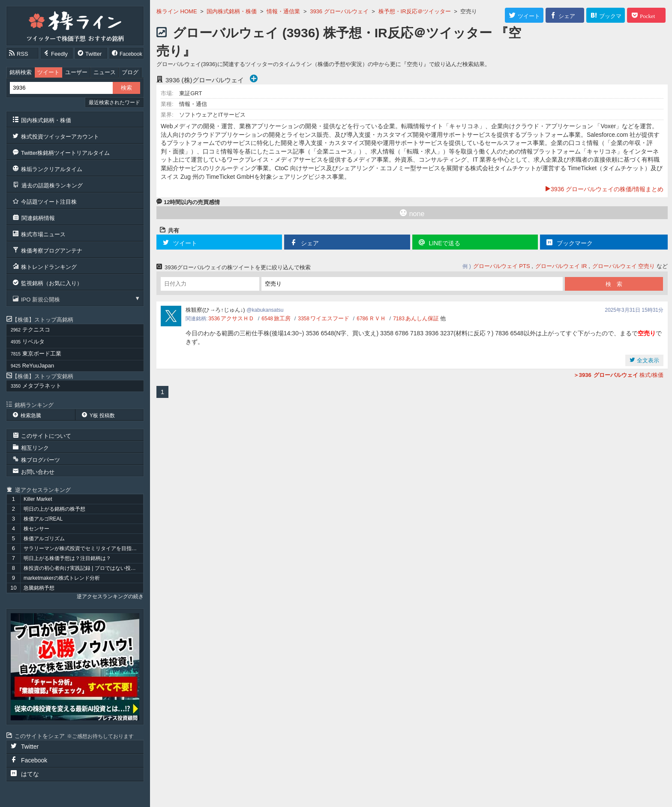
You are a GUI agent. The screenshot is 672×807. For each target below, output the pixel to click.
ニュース (105, 72)
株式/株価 (618, 375)
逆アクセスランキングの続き (110, 596)
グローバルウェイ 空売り (624, 266)
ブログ (130, 72)
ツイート (48, 72)
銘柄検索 (21, 72)
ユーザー (76, 72)
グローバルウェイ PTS (502, 266)
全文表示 (647, 360)
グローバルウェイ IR (561, 266)
